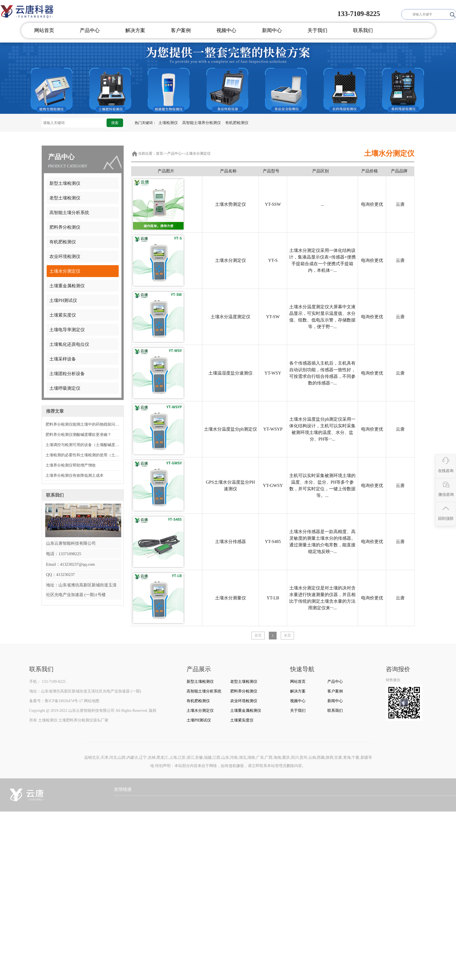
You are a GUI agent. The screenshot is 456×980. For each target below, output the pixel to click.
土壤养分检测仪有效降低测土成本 (75, 475)
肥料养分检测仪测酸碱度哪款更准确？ (78, 435)
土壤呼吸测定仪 (65, 388)
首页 (160, 153)
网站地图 (92, 701)
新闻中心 (272, 30)
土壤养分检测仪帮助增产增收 (71, 465)
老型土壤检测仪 (65, 198)
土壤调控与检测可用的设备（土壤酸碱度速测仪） (83, 445)
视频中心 (226, 30)
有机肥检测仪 (237, 123)
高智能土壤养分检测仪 (202, 123)
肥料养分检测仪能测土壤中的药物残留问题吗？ (83, 424)
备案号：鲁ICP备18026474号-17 (56, 701)
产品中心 (90, 30)
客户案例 (181, 30)
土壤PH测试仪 (63, 300)
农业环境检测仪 (65, 256)
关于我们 (317, 30)
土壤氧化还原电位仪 (69, 344)
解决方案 (135, 30)
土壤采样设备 (63, 359)
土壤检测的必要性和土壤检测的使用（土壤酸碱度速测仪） (83, 455)
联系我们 (363, 30)
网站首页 (44, 30)
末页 (287, 635)
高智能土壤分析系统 (69, 213)
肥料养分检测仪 (65, 227)
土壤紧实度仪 (63, 315)
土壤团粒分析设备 (67, 374)
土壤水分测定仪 (65, 271)
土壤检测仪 (168, 123)
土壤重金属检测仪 (67, 286)
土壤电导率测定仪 (67, 330)
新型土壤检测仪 (65, 183)
